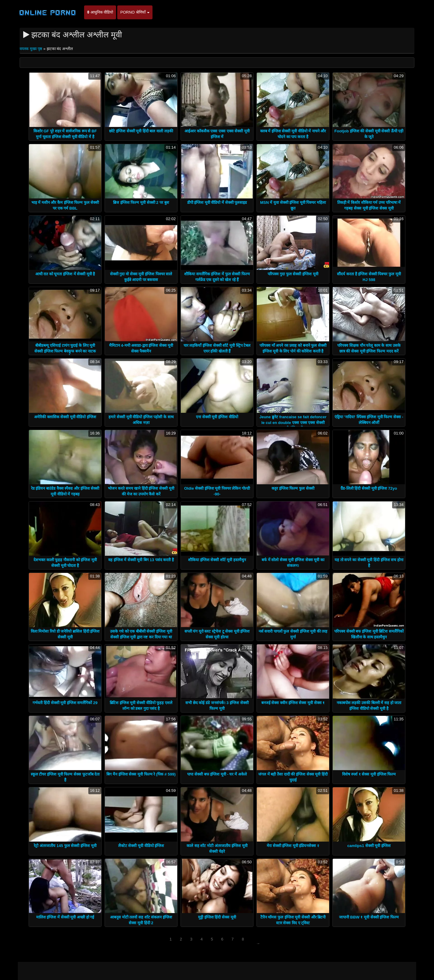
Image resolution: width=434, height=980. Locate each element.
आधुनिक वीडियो (100, 12)
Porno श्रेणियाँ (135, 12)
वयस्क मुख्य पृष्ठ (31, 49)
